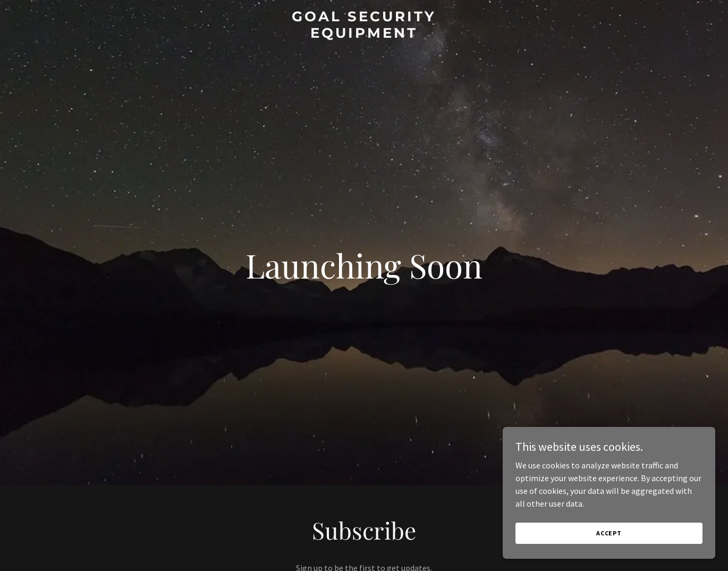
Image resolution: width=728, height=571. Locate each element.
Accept (609, 533)
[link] (364, 35)
